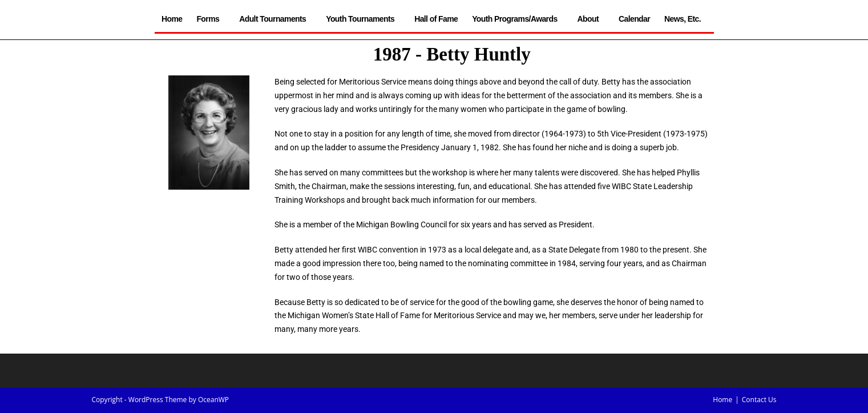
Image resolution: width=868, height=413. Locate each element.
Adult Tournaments (275, 19)
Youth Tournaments (363, 19)
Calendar (634, 19)
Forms (211, 19)
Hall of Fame (436, 19)
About (591, 19)
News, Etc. (685, 19)
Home (172, 19)
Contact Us (759, 400)
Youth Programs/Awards (517, 19)
